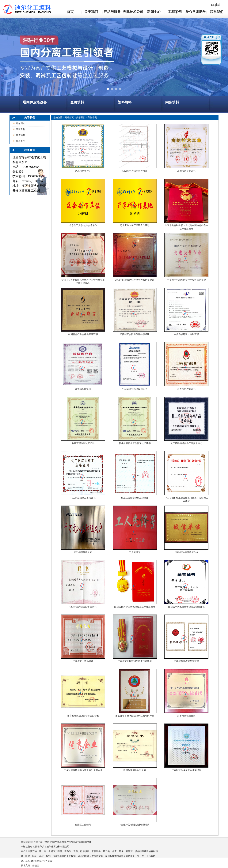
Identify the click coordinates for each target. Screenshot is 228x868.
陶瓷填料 (172, 102)
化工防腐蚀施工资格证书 (83, 498)
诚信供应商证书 (83, 389)
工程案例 (175, 12)
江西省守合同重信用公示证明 (135, 334)
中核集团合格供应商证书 (135, 389)
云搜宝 (36, 866)
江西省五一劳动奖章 (83, 661)
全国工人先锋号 (83, 825)
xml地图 (87, 842)
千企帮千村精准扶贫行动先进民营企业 (186, 280)
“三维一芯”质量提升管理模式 (135, 825)
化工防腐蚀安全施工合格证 (135, 498)
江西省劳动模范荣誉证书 (186, 661)
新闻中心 (154, 12)
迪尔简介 (21, 123)
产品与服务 (112, 12)
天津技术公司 (133, 12)
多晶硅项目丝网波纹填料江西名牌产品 (135, 716)
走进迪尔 (21, 135)
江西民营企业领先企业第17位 (186, 770)
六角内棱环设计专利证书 (186, 334)
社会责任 (21, 141)
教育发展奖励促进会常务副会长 (83, 716)
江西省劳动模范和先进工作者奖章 (135, 661)
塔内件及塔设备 (35, 102)
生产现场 (69, 842)
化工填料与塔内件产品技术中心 (186, 443)
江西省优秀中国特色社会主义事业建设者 (135, 607)
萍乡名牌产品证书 (186, 389)
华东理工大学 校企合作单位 (83, 225)
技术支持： (27, 866)
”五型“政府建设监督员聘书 (83, 607)
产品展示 (59, 842)
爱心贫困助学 (196, 12)
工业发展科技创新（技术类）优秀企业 (83, 770)
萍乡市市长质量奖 (186, 716)
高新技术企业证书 (186, 171)
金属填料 (77, 102)
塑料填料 (125, 102)
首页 (70, 12)
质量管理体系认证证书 (83, 443)
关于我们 (91, 12)
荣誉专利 (21, 129)
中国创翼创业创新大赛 (135, 770)
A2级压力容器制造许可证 (135, 171)
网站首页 (69, 118)
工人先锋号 (135, 552)
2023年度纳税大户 (83, 552)
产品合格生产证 (83, 171)
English (216, 5)
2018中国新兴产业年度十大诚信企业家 (135, 280)
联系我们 (217, 12)
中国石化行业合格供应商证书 (83, 334)
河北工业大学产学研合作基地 (135, 225)
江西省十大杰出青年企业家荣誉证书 (186, 607)
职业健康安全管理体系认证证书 (135, 443)
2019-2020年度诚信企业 (186, 552)
